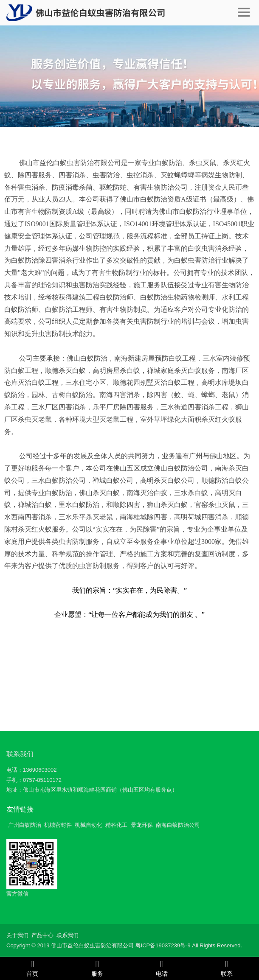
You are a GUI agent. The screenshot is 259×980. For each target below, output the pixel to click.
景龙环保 (142, 825)
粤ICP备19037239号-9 (163, 945)
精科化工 (116, 825)
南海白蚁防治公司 (178, 825)
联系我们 (20, 754)
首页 (32, 968)
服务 (97, 968)
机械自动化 (89, 825)
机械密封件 (58, 825)
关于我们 (17, 935)
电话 (162, 968)
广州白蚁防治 (25, 825)
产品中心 (42, 935)
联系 (227, 968)
